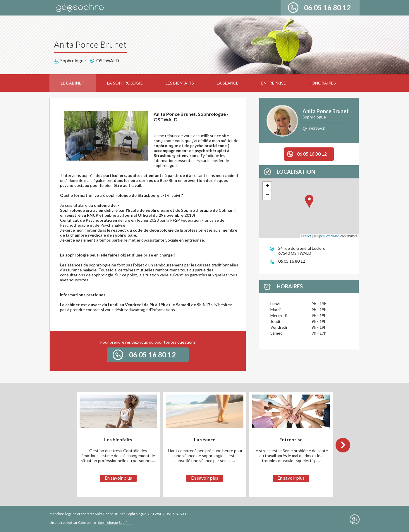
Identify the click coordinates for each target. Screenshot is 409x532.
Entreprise (274, 83)
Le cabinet (73, 83)
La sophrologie (125, 83)
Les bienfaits (180, 83)
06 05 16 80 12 (327, 7)
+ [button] (267, 186)
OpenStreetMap (328, 236)
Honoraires (322, 83)
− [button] (267, 195)
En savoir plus (118, 478)
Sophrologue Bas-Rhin (115, 522)
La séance (228, 83)
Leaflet (306, 236)
